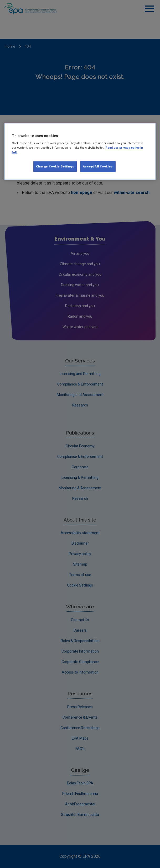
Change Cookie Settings (55, 166)
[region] (80, 151)
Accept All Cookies (98, 166)
